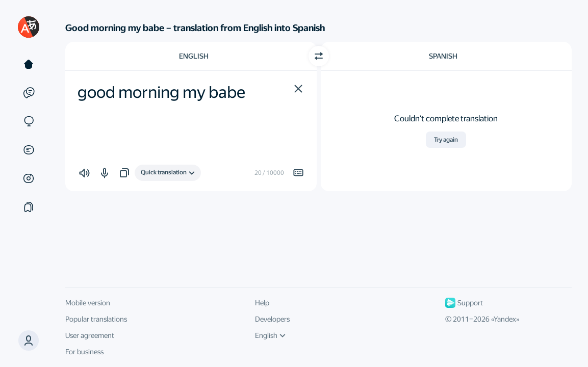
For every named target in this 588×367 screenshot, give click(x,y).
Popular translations (96, 319)
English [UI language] (270, 335)
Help (262, 303)
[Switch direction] (319, 56)
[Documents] (29, 150)
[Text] (29, 64)
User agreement (90, 335)
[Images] (29, 178)
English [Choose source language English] (194, 56)
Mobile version (88, 303)
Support (464, 303)
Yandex (505, 319)
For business (84, 352)
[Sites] (29, 121)
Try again (446, 140)
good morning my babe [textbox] (161, 92)
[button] (298, 89)
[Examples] (29, 93)
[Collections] (29, 207)
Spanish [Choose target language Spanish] (443, 56)
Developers (272, 319)
